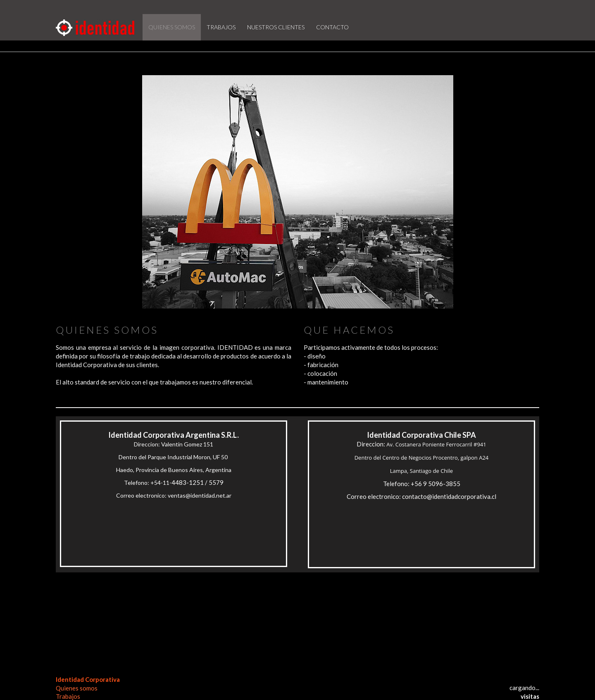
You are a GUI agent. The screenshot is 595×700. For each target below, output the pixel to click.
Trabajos (68, 696)
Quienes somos (77, 688)
